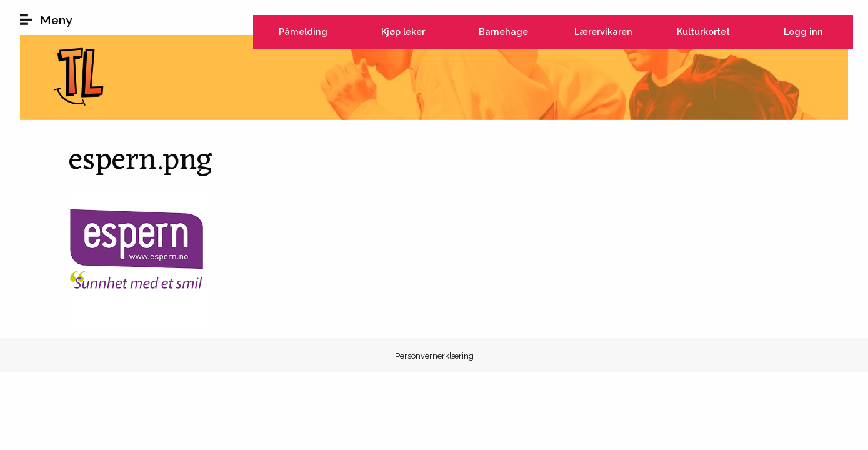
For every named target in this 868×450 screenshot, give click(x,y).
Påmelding (303, 32)
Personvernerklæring (434, 356)
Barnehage (503, 32)
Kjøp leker (403, 32)
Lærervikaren (603, 32)
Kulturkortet (703, 32)
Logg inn (803, 32)
